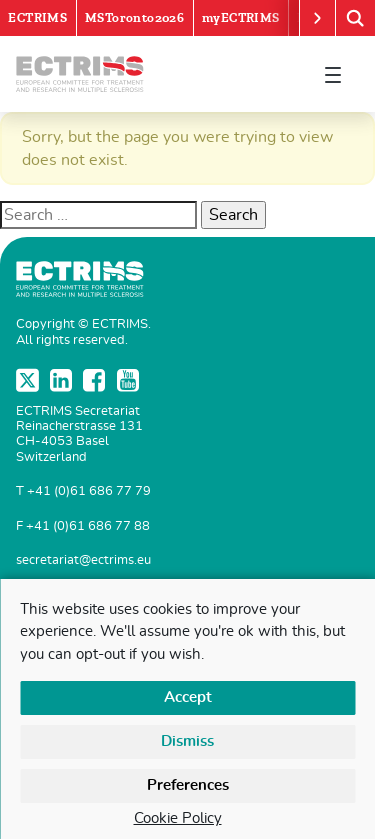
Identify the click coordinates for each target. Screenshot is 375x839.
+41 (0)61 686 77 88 (88, 526)
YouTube (130, 380)
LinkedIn (63, 380)
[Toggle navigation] (333, 74)
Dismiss (187, 741)
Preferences (188, 785)
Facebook (96, 380)
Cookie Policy (178, 818)
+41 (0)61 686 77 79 (89, 491)
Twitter (29, 380)
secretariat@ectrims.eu (83, 560)
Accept (188, 697)
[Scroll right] (317, 18)
